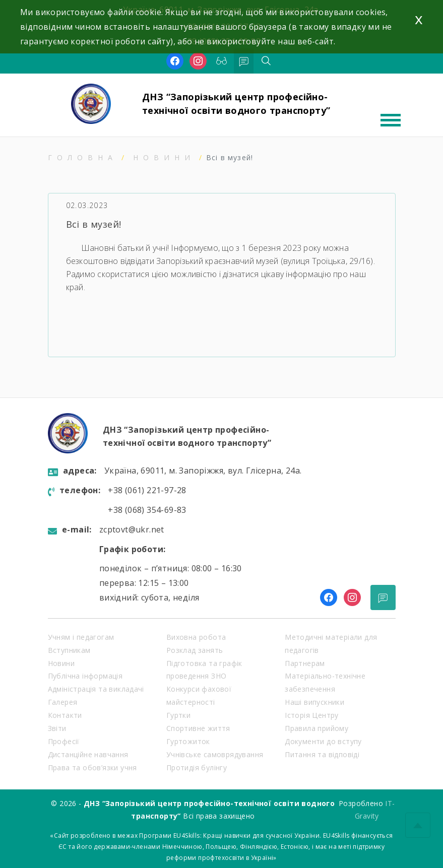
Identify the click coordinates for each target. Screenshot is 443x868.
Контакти (65, 715)
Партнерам (305, 663)
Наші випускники (314, 702)
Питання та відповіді (322, 754)
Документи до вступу (323, 741)
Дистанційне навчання (88, 754)
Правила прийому (317, 728)
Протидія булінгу (197, 767)
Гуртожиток (188, 741)
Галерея (63, 702)
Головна (83, 157)
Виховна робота (196, 637)
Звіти (57, 728)
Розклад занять (195, 650)
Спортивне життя (198, 728)
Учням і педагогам (81, 637)
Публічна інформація (85, 676)
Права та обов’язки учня (92, 767)
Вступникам (69, 650)
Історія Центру (312, 715)
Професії (64, 741)
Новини (164, 157)
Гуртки (178, 715)
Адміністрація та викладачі (96, 689)
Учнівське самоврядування (215, 754)
